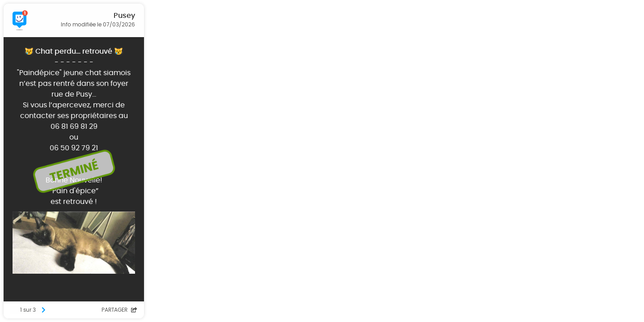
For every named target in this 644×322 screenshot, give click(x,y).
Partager (119, 310)
